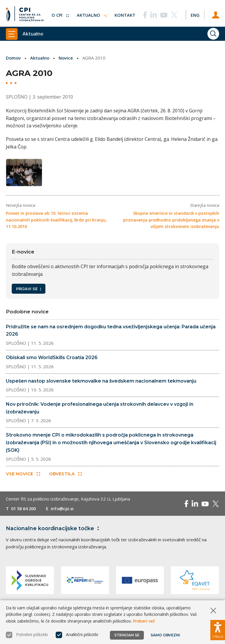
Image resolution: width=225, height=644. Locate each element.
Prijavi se (29, 290)
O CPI (59, 13)
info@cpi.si (65, 511)
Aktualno (91, 13)
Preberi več (144, 621)
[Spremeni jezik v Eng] (195, 13)
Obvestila (66, 476)
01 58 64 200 (25, 511)
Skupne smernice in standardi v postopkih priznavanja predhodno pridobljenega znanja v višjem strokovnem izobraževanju (171, 222)
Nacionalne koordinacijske (54, 530)
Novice (67, 58)
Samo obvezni (165, 635)
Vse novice (23, 476)
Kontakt (124, 13)
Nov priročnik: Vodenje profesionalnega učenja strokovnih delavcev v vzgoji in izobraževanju (100, 410)
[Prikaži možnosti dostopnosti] (218, 629)
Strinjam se (127, 635)
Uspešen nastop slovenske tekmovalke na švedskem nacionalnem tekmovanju (101, 382)
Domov (14, 58)
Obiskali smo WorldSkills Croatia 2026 (52, 359)
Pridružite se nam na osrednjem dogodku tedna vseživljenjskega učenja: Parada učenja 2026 (111, 332)
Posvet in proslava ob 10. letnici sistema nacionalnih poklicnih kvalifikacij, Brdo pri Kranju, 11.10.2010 (56, 222)
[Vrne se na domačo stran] (25, 13)
